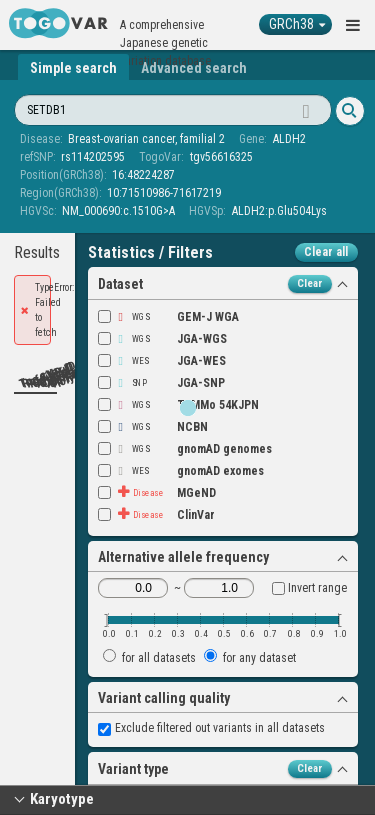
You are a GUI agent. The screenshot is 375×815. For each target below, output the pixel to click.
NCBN (153, 427)
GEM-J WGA (168, 317)
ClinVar (156, 515)
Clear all (326, 252)
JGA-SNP (161, 383)
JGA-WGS (162, 339)
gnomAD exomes (181, 471)
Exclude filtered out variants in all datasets (211, 728)
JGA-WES (162, 361)
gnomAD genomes (185, 449)
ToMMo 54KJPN (178, 405)
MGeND (157, 493)
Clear (310, 283)
